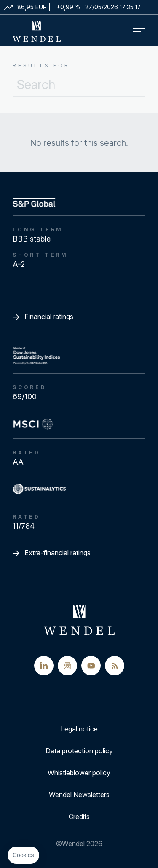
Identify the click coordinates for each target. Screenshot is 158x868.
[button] (23, 855)
